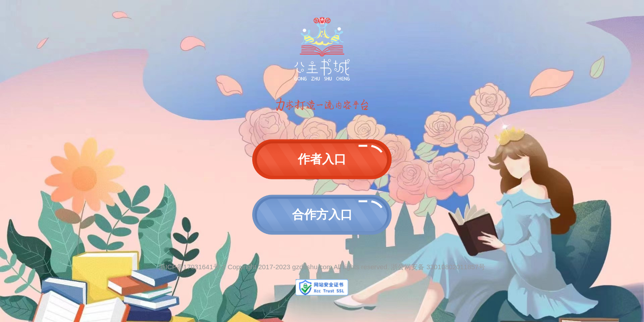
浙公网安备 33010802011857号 (438, 267)
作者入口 (322, 159)
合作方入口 (322, 215)
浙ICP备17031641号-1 (192, 267)
